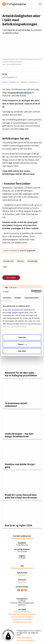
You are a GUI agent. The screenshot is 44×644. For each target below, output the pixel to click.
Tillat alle (22, 337)
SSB (10, 163)
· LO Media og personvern (22, 622)
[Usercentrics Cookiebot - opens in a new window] (31, 291)
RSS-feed (22, 575)
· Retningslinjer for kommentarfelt (22, 614)
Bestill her (22, 582)
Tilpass (22, 344)
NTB (4, 74)
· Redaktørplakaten (24, 638)
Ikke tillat (22, 351)
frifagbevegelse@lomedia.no (22, 538)
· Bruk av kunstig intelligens (22, 617)
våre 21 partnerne (15, 310)
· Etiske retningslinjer (22, 612)
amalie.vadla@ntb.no (10, 77)
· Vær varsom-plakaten (26, 640)
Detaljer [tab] (18, 298)
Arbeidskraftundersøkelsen (20, 93)
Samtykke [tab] (7, 298)
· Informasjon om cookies (22, 619)
